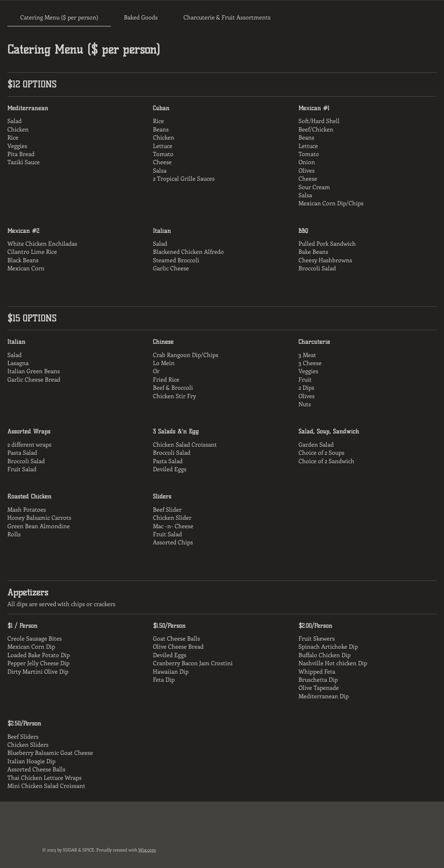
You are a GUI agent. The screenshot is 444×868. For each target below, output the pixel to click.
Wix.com (147, 850)
